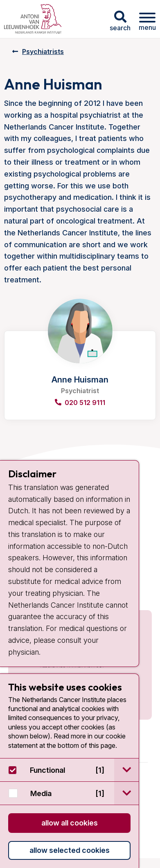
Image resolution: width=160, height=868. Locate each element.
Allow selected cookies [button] (70, 850)
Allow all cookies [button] (70, 823)
